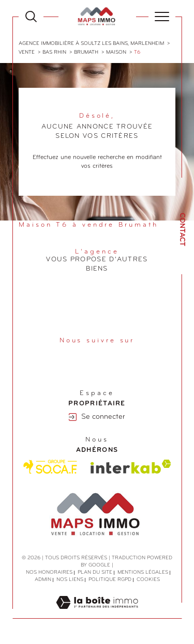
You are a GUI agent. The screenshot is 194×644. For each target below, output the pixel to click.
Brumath (86, 52)
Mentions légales (143, 572)
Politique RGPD (110, 580)
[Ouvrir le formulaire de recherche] (31, 17)
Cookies (148, 580)
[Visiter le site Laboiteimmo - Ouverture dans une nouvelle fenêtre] (97, 614)
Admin (43, 580)
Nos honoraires (49, 572)
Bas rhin (54, 52)
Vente (27, 52)
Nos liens (70, 580)
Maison (116, 52)
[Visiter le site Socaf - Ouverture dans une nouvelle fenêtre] (50, 467)
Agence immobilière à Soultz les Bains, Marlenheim (91, 44)
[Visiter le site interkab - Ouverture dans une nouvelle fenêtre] (131, 467)
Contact (182, 230)
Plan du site (95, 572)
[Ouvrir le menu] (162, 17)
